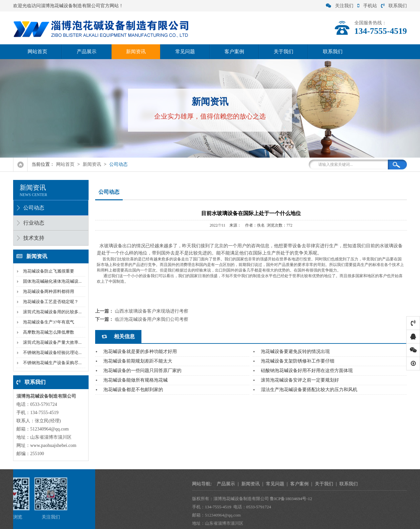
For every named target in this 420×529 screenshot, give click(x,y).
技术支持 (33, 238)
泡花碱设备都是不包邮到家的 (133, 390)
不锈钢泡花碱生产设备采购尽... (52, 363)
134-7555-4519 (291, 507)
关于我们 (283, 52)
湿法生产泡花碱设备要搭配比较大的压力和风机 (309, 390)
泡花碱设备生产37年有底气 (48, 322)
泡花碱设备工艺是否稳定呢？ (50, 302)
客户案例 (234, 52)
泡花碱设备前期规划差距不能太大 (138, 361)
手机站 (367, 6)
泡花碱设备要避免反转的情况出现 (295, 352)
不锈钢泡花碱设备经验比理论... (52, 353)
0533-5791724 (332, 507)
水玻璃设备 (111, 246)
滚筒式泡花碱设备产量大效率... (52, 342)
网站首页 (37, 52)
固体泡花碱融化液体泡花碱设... (52, 281)
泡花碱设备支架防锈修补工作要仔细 (298, 361)
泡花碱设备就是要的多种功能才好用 (140, 352)
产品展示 (87, 52)
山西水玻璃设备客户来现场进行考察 (152, 311)
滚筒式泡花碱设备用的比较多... (52, 312)
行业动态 (33, 223)
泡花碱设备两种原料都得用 (48, 291)
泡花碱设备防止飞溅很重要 (48, 271)
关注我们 (340, 6)
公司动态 (118, 164)
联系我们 (394, 6)
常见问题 (185, 52)
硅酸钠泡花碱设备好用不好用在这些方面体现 (307, 371)
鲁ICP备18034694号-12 (364, 499)
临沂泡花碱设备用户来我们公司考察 (152, 319)
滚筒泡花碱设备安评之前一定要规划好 (300, 380)
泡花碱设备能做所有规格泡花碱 (136, 380)
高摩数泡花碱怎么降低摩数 (48, 332)
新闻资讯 (136, 52)
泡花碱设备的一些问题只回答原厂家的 (142, 371)
